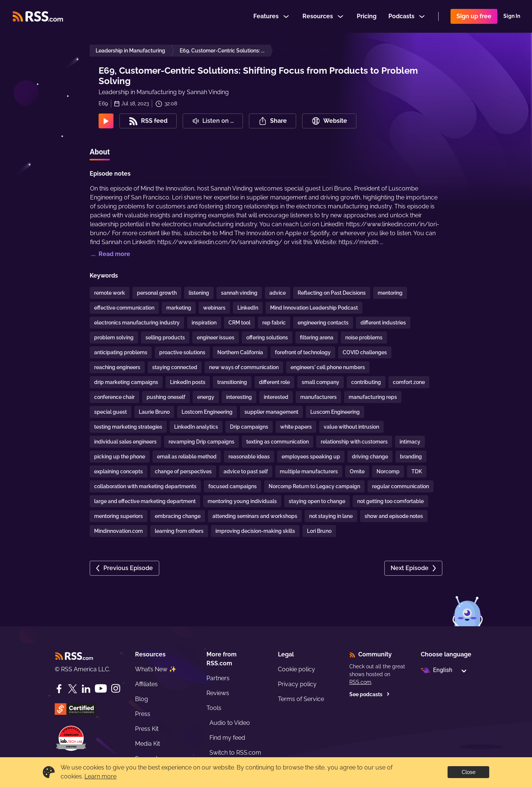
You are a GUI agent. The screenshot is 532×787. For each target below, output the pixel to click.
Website (329, 121)
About (100, 152)
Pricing (367, 16)
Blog (142, 699)
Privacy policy (297, 684)
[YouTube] (101, 689)
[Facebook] (59, 689)
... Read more (110, 254)
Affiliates (146, 684)
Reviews (218, 693)
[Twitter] (73, 689)
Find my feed (227, 738)
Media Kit (148, 744)
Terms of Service (301, 699)
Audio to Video (230, 723)
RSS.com (360, 682)
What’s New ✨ (156, 669)
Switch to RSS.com (235, 753)
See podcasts (370, 694)
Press (143, 714)
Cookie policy (297, 669)
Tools (214, 708)
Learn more (100, 776)
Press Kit (147, 729)
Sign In (512, 16)
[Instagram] (116, 689)
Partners (218, 678)
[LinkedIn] (86, 689)
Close (469, 772)
